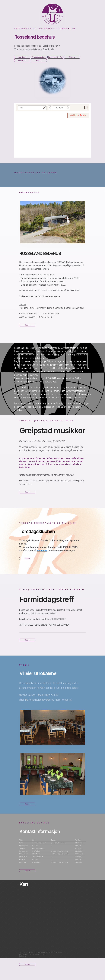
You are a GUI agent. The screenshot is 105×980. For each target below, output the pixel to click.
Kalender (24, 956)
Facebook (43, 551)
